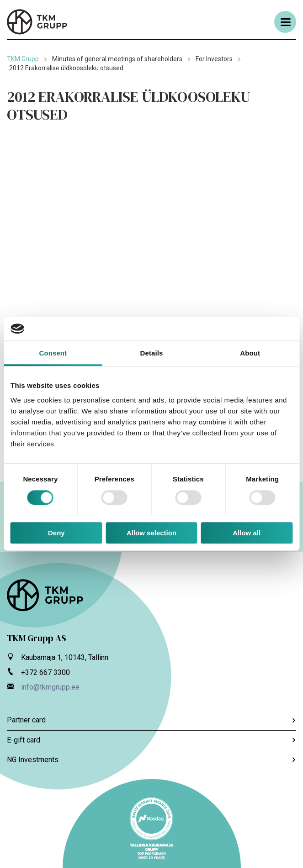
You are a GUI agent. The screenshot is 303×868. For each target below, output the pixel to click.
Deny (56, 533)
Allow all (247, 533)
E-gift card (151, 740)
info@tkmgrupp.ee (50, 687)
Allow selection (151, 533)
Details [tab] (152, 353)
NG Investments (151, 760)
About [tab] (250, 353)
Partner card (151, 720)
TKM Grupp (23, 59)
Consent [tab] (53, 353)
